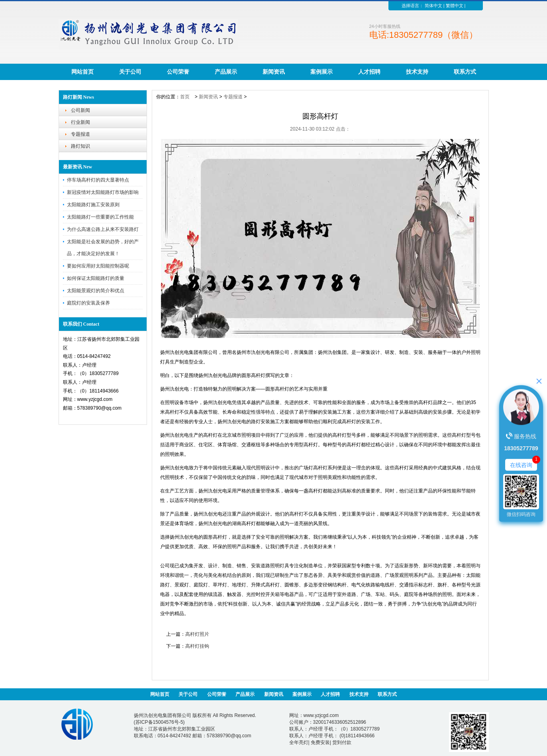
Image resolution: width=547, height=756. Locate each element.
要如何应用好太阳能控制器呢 (98, 266)
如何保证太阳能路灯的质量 (96, 278)
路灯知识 (80, 146)
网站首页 (82, 72)
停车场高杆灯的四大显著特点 (98, 180)
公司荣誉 (178, 72)
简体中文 (433, 6)
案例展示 (322, 72)
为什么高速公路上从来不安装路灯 (103, 229)
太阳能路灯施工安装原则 (93, 205)
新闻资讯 (274, 72)
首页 (185, 97)
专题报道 (80, 134)
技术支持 (417, 72)
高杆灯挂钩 (197, 646)
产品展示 (226, 72)
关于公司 (130, 72)
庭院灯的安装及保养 (88, 303)
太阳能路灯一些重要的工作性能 (100, 217)
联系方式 (465, 72)
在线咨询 (521, 465)
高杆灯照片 (197, 634)
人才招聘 (369, 72)
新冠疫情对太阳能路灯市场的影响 (103, 192)
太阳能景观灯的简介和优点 (96, 291)
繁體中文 (455, 6)
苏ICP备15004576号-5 (159, 722)
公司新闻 (80, 110)
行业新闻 (80, 122)
